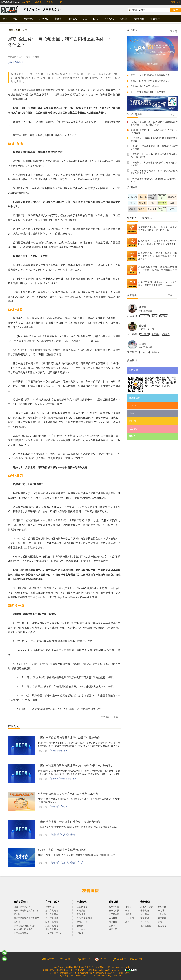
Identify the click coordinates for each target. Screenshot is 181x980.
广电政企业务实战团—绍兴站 (145, 86)
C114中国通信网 (85, 918)
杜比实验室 (146, 926)
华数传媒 (162, 907)
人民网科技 (114, 914)
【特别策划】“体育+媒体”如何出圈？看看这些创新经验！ (154, 139)
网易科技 (113, 922)
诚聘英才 (66, 959)
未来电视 (145, 911)
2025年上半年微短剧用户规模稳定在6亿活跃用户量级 (154, 180)
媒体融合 (164, 316)
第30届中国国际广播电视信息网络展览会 (150, 81)
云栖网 (80, 926)
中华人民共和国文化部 (24, 926)
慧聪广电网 (82, 922)
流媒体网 (81, 914)
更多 (174, 31)
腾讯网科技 (114, 911)
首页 (5, 19)
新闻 (18, 30)
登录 (173, 2)
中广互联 (26, 2)
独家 (16, 19)
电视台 (58, 19)
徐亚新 (143, 307)
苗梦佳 (143, 326)
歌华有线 (50, 907)
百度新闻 (129, 918)
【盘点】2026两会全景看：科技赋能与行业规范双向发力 (154, 148)
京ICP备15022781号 (121, 967)
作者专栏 (155, 19)
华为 (162, 922)
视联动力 (162, 926)
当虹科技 (145, 922)
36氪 (127, 922)
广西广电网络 (52, 918)
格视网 (38, 2)
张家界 (54, 779)
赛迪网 (128, 911)
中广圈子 (102, 959)
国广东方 (162, 918)
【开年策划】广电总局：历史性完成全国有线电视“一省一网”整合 (154, 156)
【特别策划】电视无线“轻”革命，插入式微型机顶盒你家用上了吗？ (154, 172)
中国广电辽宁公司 (54, 933)
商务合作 (84, 959)
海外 (73, 863)
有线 (53, 835)
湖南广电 (55, 807)
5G (59, 835)
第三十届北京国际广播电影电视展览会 (149, 92)
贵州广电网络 (52, 914)
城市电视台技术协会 (23, 929)
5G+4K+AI (144, 316)
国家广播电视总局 (22, 907)
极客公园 (113, 929)
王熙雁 (143, 344)
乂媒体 (80, 933)
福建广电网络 (52, 929)
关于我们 (49, 959)
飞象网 (128, 907)
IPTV (96, 19)
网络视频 (72, 19)
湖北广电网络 (52, 911)
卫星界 (50, 2)
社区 (60, 2)
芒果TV (65, 863)
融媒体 (19, 62)
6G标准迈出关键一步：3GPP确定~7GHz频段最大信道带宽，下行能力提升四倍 (154, 123)
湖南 (11, 62)
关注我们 (137, 959)
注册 (179, 2)
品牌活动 (29, 19)
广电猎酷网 (82, 911)
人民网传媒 (82, 907)
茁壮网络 (145, 914)
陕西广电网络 (52, 922)
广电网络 (44, 19)
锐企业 (123, 19)
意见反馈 (119, 959)
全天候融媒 (138, 19)
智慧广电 (62, 751)
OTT (85, 19)
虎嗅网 (128, 914)
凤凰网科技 (114, 907)
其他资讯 (109, 19)
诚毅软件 (162, 914)
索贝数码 (145, 918)
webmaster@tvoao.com (109, 970)
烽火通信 (162, 911)
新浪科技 (113, 918)
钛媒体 (112, 926)
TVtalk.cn (81, 929)
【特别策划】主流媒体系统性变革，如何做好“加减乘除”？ (154, 164)
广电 (66, 835)
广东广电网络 (52, 926)
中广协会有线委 (21, 933)
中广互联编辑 (146, 311)
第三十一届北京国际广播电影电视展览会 (150, 75)
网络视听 (155, 334)
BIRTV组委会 (147, 907)
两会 (64, 807)
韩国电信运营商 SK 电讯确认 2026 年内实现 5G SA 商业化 (154, 131)
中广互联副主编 (147, 329)
